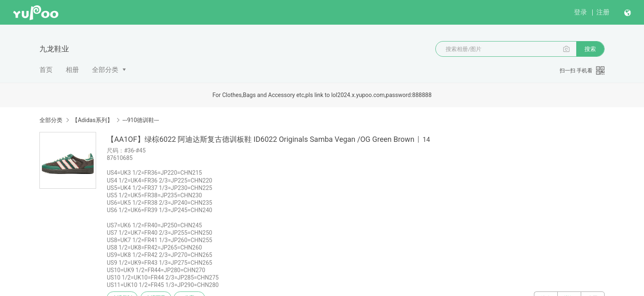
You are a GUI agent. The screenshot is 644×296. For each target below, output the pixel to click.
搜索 (590, 49)
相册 (72, 70)
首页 (46, 70)
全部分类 (105, 70)
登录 (580, 12)
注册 (603, 12)
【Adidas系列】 (92, 120)
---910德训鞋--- (141, 120)
